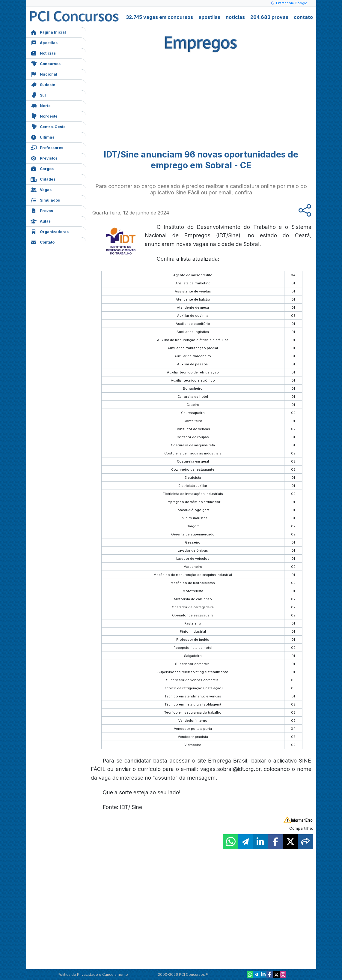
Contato (43, 242)
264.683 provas (269, 17)
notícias (235, 17)
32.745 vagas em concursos (159, 17)
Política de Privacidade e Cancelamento (93, 974)
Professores (47, 147)
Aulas (41, 221)
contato (303, 17)
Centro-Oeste (48, 126)
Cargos (42, 168)
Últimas (42, 137)
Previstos (44, 158)
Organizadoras (50, 231)
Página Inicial (48, 32)
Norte (41, 105)
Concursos (46, 63)
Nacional (44, 74)
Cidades (43, 179)
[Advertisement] (152, 99)
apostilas (209, 17)
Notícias (43, 53)
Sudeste (43, 84)
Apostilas (44, 42)
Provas (42, 210)
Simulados (45, 200)
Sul (38, 95)
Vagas (41, 189)
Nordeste (44, 116)
